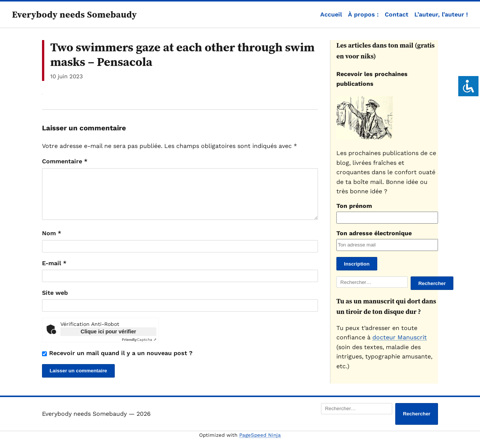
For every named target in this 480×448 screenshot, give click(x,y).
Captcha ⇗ (139, 349)
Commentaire (65, 161)
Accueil (331, 14)
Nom (52, 242)
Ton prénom (354, 206)
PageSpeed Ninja (260, 444)
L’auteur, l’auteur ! (441, 14)
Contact (397, 14)
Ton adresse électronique (374, 233)
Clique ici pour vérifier (108, 340)
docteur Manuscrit (400, 337)
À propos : (363, 14)
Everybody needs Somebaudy (74, 14)
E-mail (54, 272)
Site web (55, 302)
